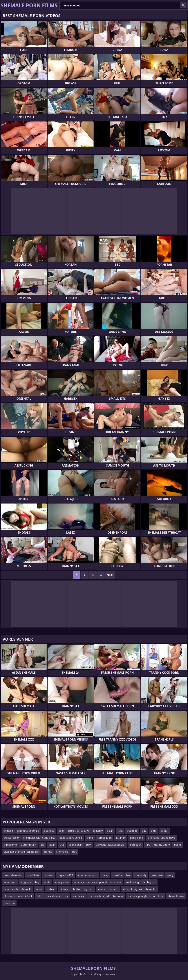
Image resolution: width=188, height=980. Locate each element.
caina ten (9, 903)
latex (40, 896)
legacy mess (62, 882)
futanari (121, 838)
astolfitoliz (33, 875)
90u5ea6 (132, 831)
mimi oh (48, 875)
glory (170, 875)
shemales (62, 852)
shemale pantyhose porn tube (145, 896)
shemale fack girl (98, 896)
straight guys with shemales (140, 889)
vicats (47, 882)
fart (148, 845)
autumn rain (29, 845)
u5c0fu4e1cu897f (78, 831)
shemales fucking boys (161, 838)
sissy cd (114, 889)
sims (153, 831)
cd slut (164, 831)
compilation (104, 838)
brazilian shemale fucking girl (21, 852)
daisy (105, 875)
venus (101, 889)
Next (110, 575)
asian (110, 831)
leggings (26, 882)
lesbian (51, 889)
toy (128, 875)
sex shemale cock (58, 896)
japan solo (10, 882)
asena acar (75, 845)
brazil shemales (13, 875)
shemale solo (176, 896)
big (42, 845)
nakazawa (157, 875)
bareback (136, 845)
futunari (118, 896)
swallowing (132, 882)
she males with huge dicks (39, 838)
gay (144, 831)
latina (39, 889)
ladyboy (98, 831)
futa (120, 831)
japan (52, 845)
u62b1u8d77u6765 (71, 838)
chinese (8, 831)
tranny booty (162, 845)
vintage (64, 889)
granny (48, 852)
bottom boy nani (83, 889)
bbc (75, 852)
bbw (89, 845)
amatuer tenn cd (87, 875)
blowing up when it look (18, 896)
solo (61, 831)
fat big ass (149, 882)
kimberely (140, 875)
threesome (10, 845)
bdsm (177, 845)
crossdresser (11, 838)
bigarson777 (65, 875)
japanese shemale (28, 831)
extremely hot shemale (17, 889)
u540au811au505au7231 (111, 845)
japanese (49, 831)
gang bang (137, 838)
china (90, 838)
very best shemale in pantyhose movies (97, 882)
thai (62, 845)
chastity (117, 875)
